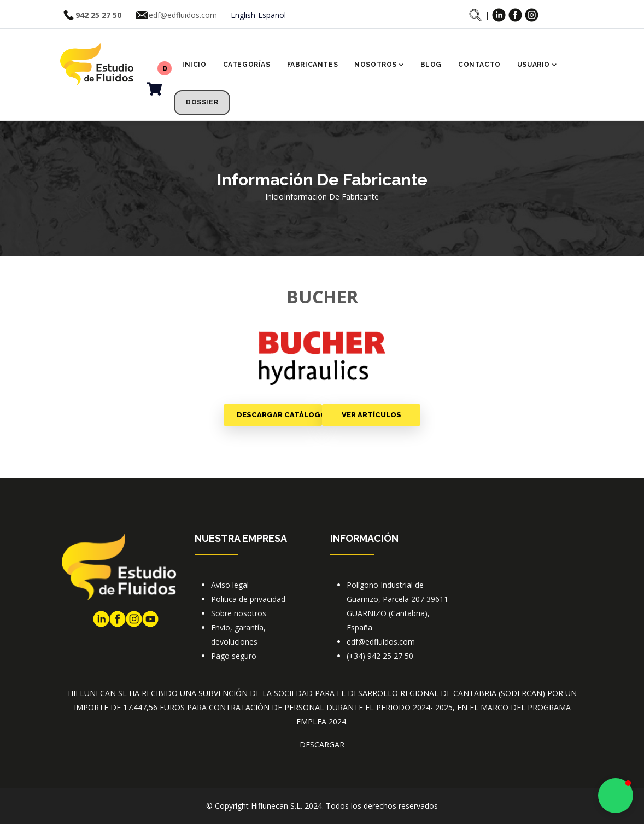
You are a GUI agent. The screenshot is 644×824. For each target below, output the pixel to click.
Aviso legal (230, 585)
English (243, 15)
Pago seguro (234, 656)
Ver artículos (371, 415)
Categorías (247, 65)
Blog (431, 65)
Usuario (537, 66)
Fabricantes (313, 65)
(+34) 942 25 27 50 (380, 656)
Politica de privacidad (248, 599)
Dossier (202, 102)
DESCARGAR (322, 744)
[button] (616, 796)
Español (272, 15)
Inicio (194, 65)
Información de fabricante (331, 197)
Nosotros (379, 66)
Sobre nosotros (239, 613)
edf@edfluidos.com (183, 15)
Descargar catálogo (279, 415)
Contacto (479, 65)
